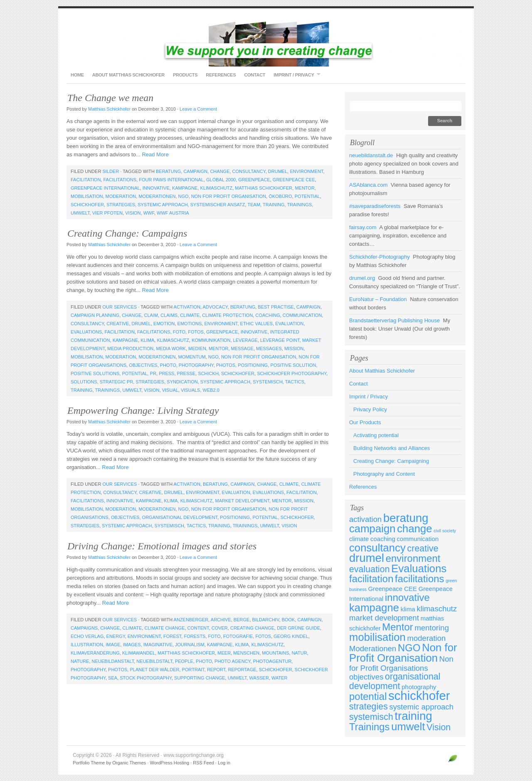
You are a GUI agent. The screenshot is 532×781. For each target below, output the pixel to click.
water (280, 678)
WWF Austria (173, 213)
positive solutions (95, 373)
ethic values (257, 324)
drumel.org (362, 278)
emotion (164, 324)
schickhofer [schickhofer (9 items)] (419, 696)
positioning (253, 365)
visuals (190, 390)
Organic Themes (129, 763)
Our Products (365, 422)
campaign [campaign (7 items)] (372, 529)
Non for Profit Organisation (229, 196)
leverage (245, 340)
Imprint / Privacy (295, 75)
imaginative (158, 645)
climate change (165, 628)
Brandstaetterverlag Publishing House (394, 320)
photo (168, 365)
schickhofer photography (292, 373)
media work (171, 348)
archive (221, 620)
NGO (183, 196)
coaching (267, 315)
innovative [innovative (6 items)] (407, 597)
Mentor (304, 188)
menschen (246, 653)
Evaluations (86, 332)
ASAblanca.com (368, 185)
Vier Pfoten (107, 213)
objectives (143, 365)
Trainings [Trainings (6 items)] (369, 727)
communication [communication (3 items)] (418, 539)
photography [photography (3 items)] (419, 687)
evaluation (289, 324)
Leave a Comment (198, 109)
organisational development (180, 517)
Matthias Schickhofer (109, 109)
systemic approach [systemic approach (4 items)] (422, 707)
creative (118, 324)
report (216, 670)
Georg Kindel (291, 636)
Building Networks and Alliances (392, 448)
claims (169, 315)
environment (306, 171)
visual (170, 390)
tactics (295, 382)
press (166, 373)
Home (77, 75)
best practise (276, 307)
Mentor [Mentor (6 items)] (398, 627)
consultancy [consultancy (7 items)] (377, 548)
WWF (149, 213)
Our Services (119, 307)
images (132, 645)
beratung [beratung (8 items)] (406, 518)
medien (197, 348)
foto (179, 332)
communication (302, 315)
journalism (190, 645)
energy (116, 636)
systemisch (268, 382)
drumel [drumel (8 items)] (367, 558)
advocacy (215, 307)
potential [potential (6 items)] (368, 696)
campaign (195, 171)
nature (80, 661)
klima (147, 340)
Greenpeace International (105, 188)
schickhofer (87, 205)
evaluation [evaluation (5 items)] (369, 569)
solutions (84, 382)
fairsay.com (363, 227)
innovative (156, 188)
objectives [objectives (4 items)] (366, 677)
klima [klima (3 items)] (408, 609)
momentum (192, 357)
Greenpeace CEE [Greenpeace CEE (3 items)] (393, 589)
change (220, 171)
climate (190, 315)
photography (196, 365)
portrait (193, 670)
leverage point (280, 340)
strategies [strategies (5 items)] (368, 707)
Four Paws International (171, 180)
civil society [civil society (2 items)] (445, 531)
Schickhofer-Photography (379, 257)
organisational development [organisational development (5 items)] (395, 681)
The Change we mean (110, 98)
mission (294, 348)
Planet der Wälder (154, 670)
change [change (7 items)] (414, 529)
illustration (87, 645)
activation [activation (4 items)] (365, 519)
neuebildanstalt (113, 661)
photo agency (232, 661)
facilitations (120, 180)
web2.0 (211, 390)
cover (220, 628)
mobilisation (87, 196)
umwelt (80, 213)
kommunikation (211, 340)
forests (195, 636)
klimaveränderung (95, 653)
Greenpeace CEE (294, 180)
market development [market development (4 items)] (384, 618)
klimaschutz (217, 188)
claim (151, 315)
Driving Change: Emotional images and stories (162, 546)
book (288, 620)
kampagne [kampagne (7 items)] (374, 608)
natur (299, 653)
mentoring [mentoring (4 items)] (431, 628)
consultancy (249, 171)
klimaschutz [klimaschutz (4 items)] (437, 609)
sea (113, 678)
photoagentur (272, 661)
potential (307, 196)
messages (269, 348)
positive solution (293, 365)
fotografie (238, 636)
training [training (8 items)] (414, 716)
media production (130, 348)
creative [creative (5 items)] (423, 549)
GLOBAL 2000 (221, 180)
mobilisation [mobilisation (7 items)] (377, 637)
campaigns (84, 628)
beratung (168, 171)
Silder (111, 171)
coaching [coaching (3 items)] (383, 539)
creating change (252, 628)
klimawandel (139, 653)
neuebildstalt (154, 661)
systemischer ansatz (218, 205)
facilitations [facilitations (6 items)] (419, 579)
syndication (182, 382)
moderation (121, 196)
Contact (255, 75)
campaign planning (95, 315)
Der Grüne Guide (298, 628)
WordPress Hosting (169, 763)
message (242, 348)
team (254, 205)
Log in (224, 763)
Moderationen (157, 196)
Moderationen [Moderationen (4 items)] (373, 649)
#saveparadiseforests (375, 206)
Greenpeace (254, 180)
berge (242, 620)
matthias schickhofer (264, 188)
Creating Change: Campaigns (127, 233)
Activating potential (376, 435)
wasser (259, 678)
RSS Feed (203, 763)
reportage (242, 670)
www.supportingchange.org (266, 42)
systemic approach (163, 205)
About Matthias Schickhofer (128, 75)
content (198, 628)
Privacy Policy (370, 409)
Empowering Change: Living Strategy (143, 410)
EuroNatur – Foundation (378, 299)
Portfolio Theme (89, 763)
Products (185, 75)
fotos (196, 332)
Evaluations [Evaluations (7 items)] (419, 568)
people (184, 661)
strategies (121, 205)
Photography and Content (384, 474)
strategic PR (116, 382)
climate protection (227, 315)
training (274, 205)
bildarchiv (266, 620)
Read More (155, 154)
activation (187, 307)
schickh (208, 373)
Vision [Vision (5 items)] (438, 727)
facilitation (86, 180)
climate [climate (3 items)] (359, 539)
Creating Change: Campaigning (391, 461)
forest (172, 636)
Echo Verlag (87, 636)
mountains (275, 653)
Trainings (299, 205)
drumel (278, 171)
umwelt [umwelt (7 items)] (408, 727)
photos (226, 365)
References (221, 75)
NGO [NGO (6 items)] (409, 648)
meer (224, 653)
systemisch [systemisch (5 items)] (371, 717)
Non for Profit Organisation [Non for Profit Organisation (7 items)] (403, 653)
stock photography (146, 678)
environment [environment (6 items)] (413, 558)
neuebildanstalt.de (371, 155)
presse (186, 373)
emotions (190, 324)
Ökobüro (280, 196)
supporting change (200, 678)
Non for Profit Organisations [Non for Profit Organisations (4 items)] (401, 664)
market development (242, 501)
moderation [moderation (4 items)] (427, 638)
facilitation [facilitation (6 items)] (371, 579)
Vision (133, 213)
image (113, 645)
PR (153, 373)
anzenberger (191, 620)
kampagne (185, 188)
